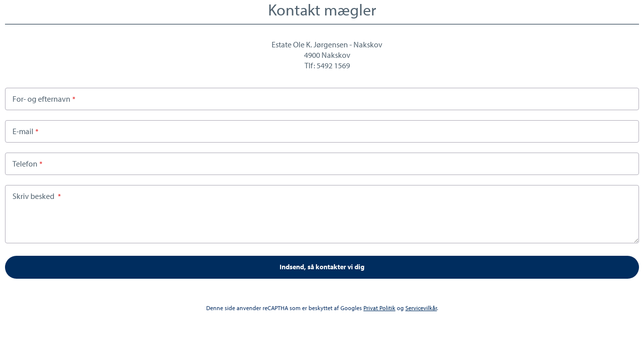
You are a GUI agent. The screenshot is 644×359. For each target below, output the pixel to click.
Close (635, 9)
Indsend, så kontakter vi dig (322, 267)
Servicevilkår (421, 308)
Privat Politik (379, 308)
